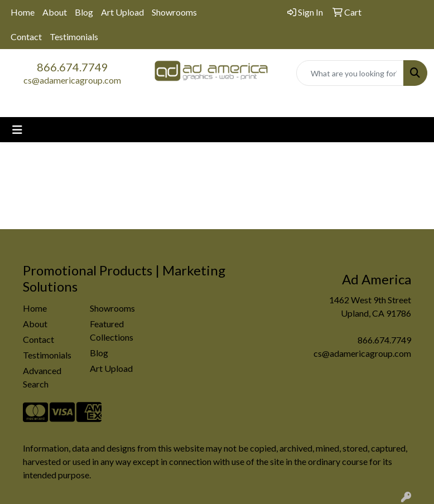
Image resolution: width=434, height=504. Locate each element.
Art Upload (122, 12)
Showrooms (174, 12)
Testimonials (74, 37)
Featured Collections (112, 330)
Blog (84, 12)
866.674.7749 (73, 67)
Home (23, 12)
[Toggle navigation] (17, 130)
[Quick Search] (350, 73)
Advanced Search (42, 377)
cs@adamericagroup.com (72, 80)
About (55, 12)
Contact (26, 37)
